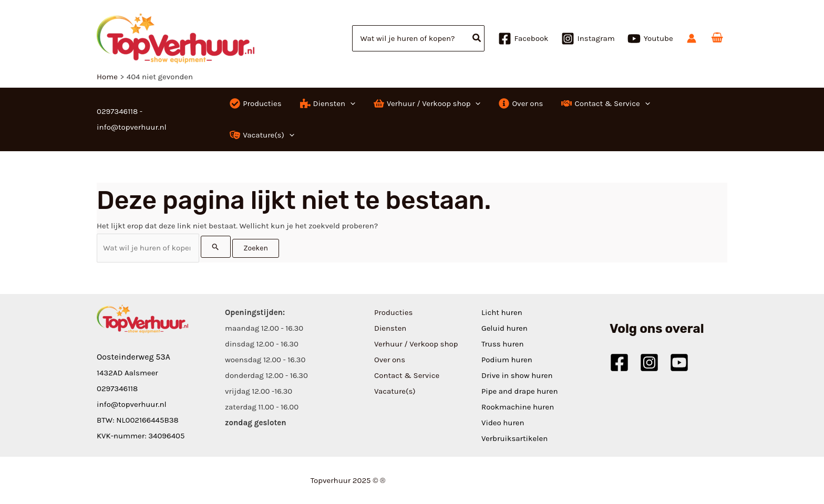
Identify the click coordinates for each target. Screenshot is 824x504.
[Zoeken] (477, 38)
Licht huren (502, 312)
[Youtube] (650, 39)
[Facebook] (523, 39)
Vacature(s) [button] (395, 391)
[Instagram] (588, 39)
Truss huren (503, 344)
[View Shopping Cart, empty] (717, 38)
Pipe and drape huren (519, 391)
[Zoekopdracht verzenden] (216, 247)
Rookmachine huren (518, 407)
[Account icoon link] (692, 38)
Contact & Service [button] (407, 375)
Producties (393, 312)
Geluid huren (504, 328)
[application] (350, 103)
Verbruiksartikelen (514, 438)
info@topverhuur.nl (132, 404)
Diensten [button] (390, 328)
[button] (326, 103)
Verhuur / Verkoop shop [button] (416, 344)
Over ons (390, 360)
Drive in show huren (517, 375)
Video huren (503, 423)
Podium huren (507, 360)
